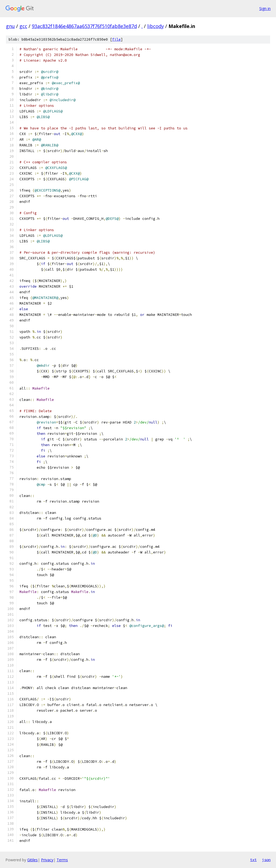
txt (253, 860)
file (116, 39)
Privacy (47, 860)
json (266, 860)
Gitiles (32, 860)
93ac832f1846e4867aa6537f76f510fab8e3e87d (84, 26)
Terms (62, 860)
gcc (23, 26)
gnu (10, 26)
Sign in (265, 8)
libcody (156, 26)
